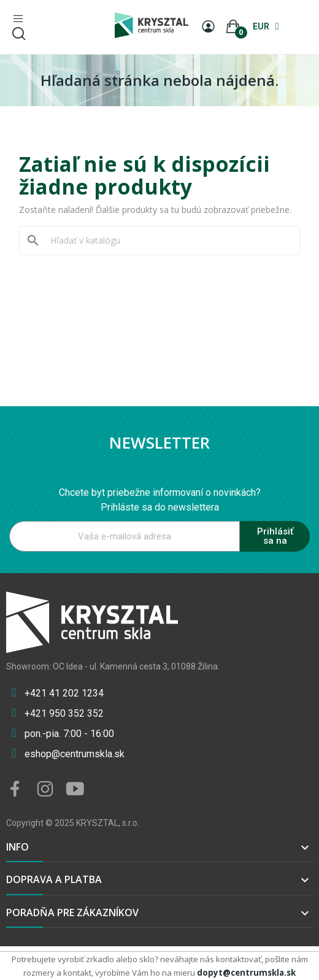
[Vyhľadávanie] (167, 241)
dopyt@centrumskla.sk (246, 973)
